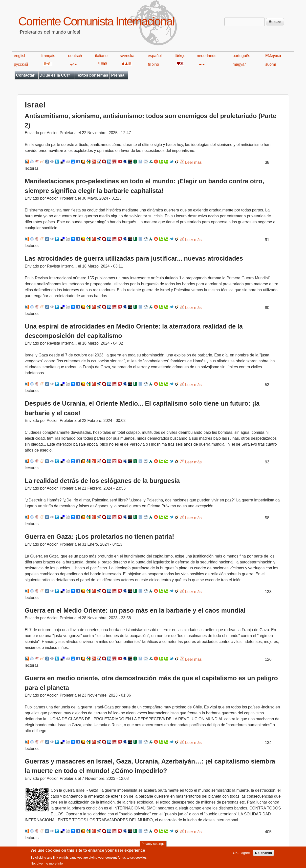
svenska (127, 56)
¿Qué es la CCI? (55, 75)
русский (21, 64)
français (48, 56)
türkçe (180, 56)
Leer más (193, 162)
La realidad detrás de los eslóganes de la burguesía (102, 481)
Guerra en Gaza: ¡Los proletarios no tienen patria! (99, 537)
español (155, 56)
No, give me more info (47, 866)
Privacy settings (153, 846)
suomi (271, 64)
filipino (153, 64)
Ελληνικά (273, 56)
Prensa (118, 75)
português (241, 56)
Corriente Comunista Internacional (96, 21)
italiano (101, 56)
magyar (239, 64)
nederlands (207, 56)
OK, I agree (241, 855)
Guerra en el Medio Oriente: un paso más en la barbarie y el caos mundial (135, 610)
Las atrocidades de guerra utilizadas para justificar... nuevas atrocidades (134, 258)
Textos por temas (92, 75)
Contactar (25, 75)
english (20, 56)
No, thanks (263, 855)
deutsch (75, 56)
